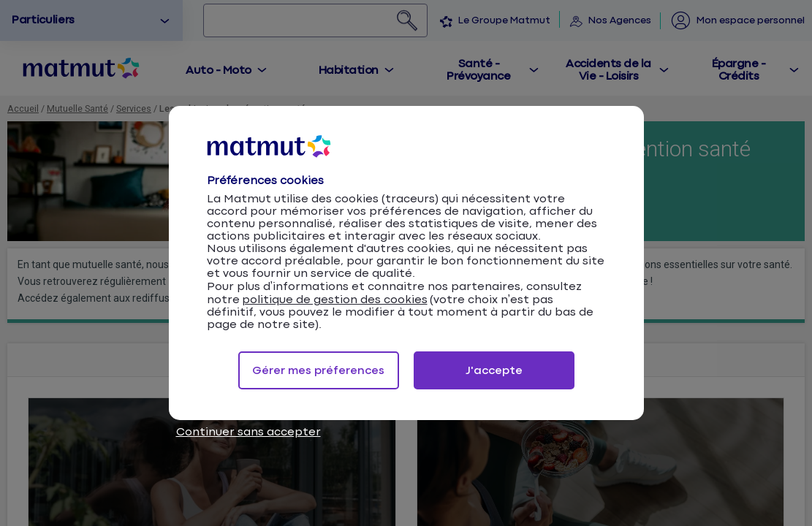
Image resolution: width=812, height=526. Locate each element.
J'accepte (494, 371)
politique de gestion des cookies (335, 300)
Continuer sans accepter (248, 432)
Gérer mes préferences (318, 371)
